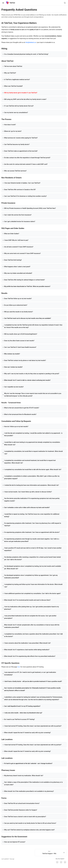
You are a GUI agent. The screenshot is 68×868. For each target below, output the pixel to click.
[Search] (65, 3)
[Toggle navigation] (3, 3)
